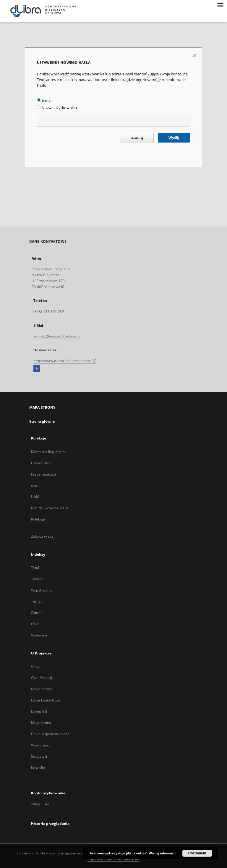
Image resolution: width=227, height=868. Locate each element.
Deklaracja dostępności (51, 734)
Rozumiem (197, 853)
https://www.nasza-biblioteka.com (65, 361)
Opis (35, 624)
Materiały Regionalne (49, 452)
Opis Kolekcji (42, 678)
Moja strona (41, 723)
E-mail (45, 100)
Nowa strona (42, 689)
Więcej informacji (162, 853)
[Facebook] (37, 368)
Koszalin (38, 768)
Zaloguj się (40, 804)
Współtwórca (42, 590)
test (34, 485)
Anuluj (137, 138)
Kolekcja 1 (39, 519)
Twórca (37, 579)
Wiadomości (41, 745)
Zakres (37, 613)
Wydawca (39, 635)
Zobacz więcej (43, 536)
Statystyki (39, 756)
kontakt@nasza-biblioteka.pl (57, 336)
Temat (37, 601)
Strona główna (42, 421)
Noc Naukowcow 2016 (50, 508)
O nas (36, 666)
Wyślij (174, 138)
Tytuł (35, 568)
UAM (35, 497)
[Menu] (220, 5)
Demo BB (39, 711)
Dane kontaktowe (46, 700)
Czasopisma (41, 463)
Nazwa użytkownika (57, 108)
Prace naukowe (44, 474)
